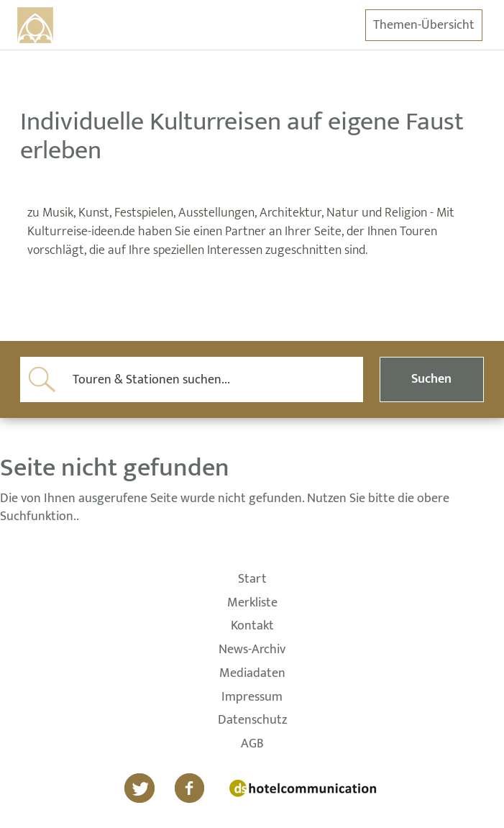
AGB (252, 745)
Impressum (252, 698)
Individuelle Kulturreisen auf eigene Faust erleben (242, 136)
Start (252, 580)
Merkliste (252, 604)
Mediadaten (252, 674)
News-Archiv (252, 650)
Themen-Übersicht (424, 25)
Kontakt (252, 627)
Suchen (431, 379)
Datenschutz (252, 721)
